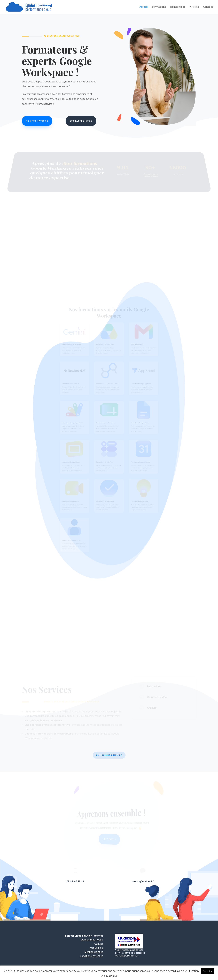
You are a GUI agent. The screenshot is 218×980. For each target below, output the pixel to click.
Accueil (144, 7)
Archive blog (96, 948)
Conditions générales (91, 956)
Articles (194, 7)
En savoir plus (109, 976)
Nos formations (38, 121)
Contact (208, 7)
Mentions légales (94, 952)
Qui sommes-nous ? (109, 755)
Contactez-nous (81, 121)
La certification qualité (127, 950)
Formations (159, 7)
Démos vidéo (178, 7)
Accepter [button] (208, 971)
